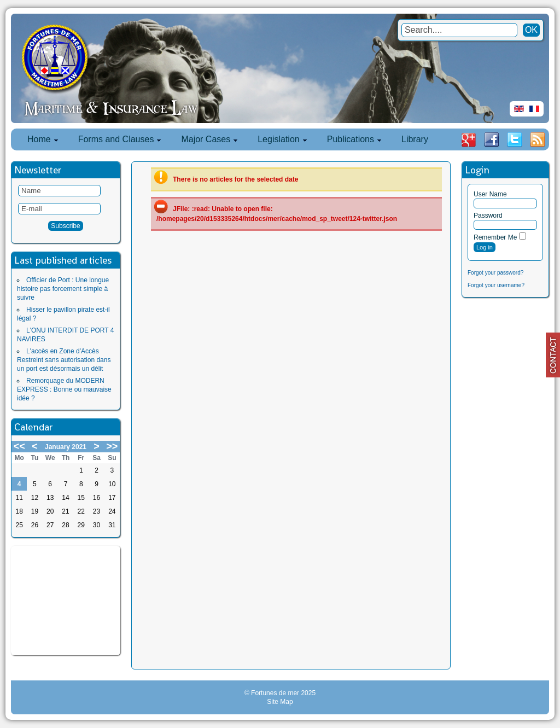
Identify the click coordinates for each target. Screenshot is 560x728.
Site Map (280, 702)
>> (112, 446)
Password (488, 216)
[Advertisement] (66, 601)
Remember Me (495, 237)
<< (19, 446)
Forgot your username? (496, 285)
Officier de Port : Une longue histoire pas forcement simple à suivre (63, 289)
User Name (490, 194)
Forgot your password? (495, 273)
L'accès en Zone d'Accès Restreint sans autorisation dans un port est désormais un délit (64, 360)
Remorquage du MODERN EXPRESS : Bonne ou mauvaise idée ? (64, 389)
